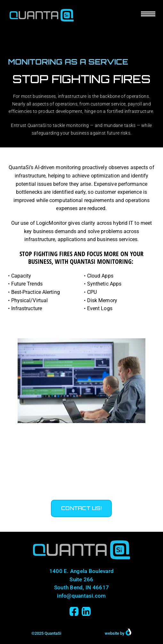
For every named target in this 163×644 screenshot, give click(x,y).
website (112, 633)
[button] (81, 508)
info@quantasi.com (81, 596)
